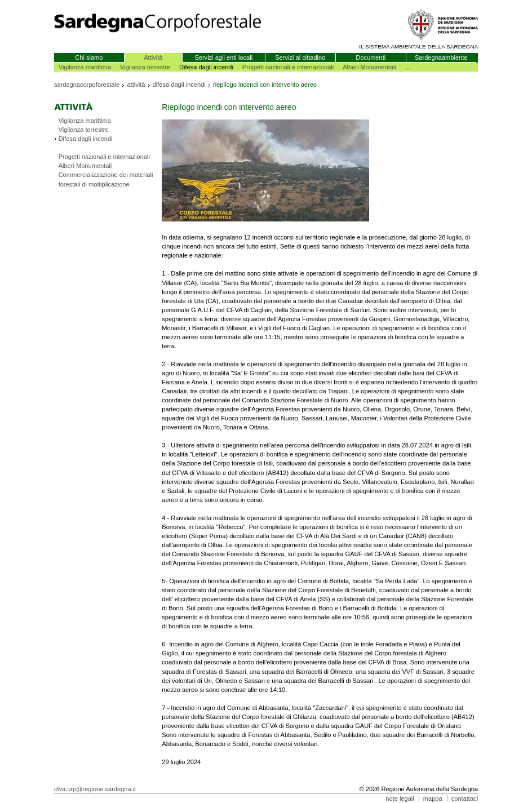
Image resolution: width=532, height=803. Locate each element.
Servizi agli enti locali (223, 57)
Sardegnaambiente (441, 57)
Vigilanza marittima (85, 67)
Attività (153, 57)
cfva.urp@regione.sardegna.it (95, 789)
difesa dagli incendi (179, 85)
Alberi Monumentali (369, 67)
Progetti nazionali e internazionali (288, 67)
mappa (433, 798)
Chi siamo (89, 57)
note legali (400, 798)
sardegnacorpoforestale (87, 85)
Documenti (371, 57)
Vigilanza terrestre (145, 67)
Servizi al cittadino (300, 57)
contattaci (465, 798)
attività (136, 85)
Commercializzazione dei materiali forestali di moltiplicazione (106, 179)
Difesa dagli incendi (86, 139)
